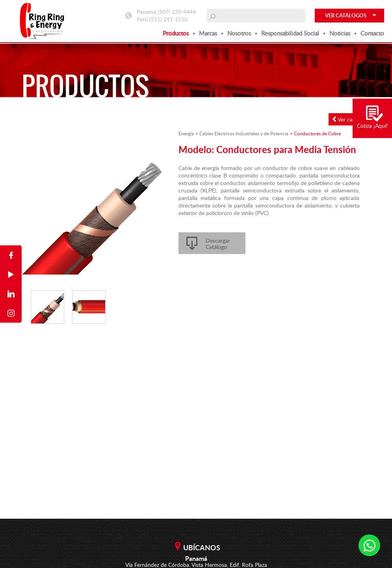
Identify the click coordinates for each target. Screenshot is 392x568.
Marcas (208, 33)
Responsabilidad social (290, 33)
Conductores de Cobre (317, 133)
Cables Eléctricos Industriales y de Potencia (244, 133)
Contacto (372, 33)
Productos (176, 33)
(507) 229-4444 (177, 12)
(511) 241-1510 (168, 19)
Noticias (340, 33)
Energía (186, 133)
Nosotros (239, 33)
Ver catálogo (350, 119)
